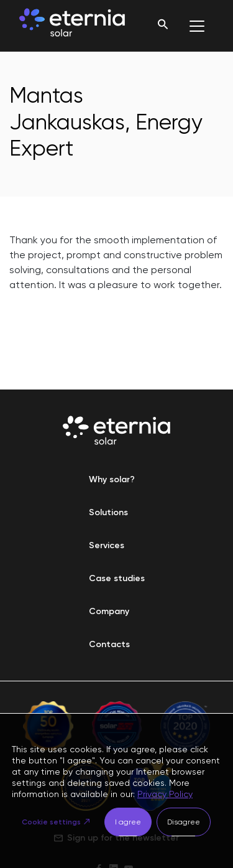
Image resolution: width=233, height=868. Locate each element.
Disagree (184, 822)
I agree (128, 822)
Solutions (108, 512)
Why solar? (112, 479)
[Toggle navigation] (197, 26)
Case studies (117, 578)
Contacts (109, 644)
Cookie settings (51, 822)
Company (109, 611)
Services (107, 545)
